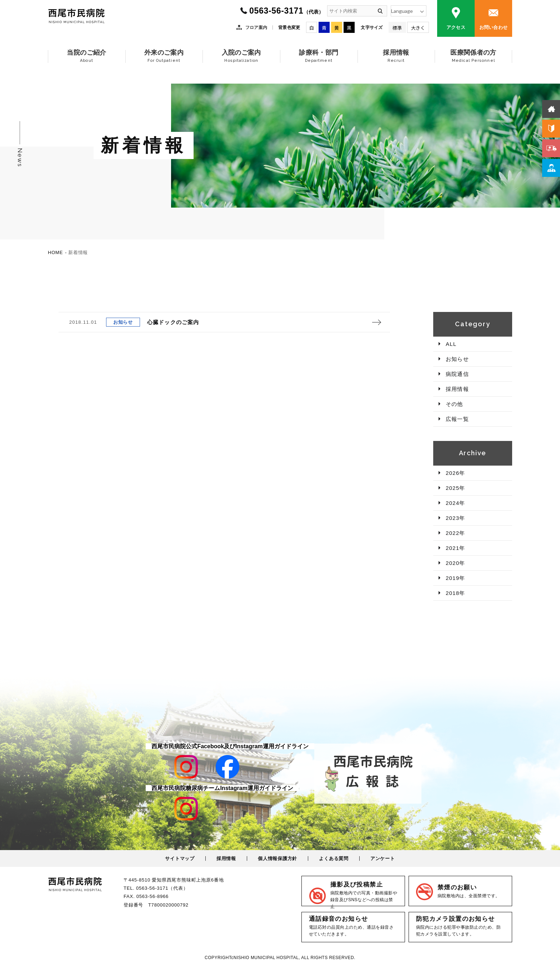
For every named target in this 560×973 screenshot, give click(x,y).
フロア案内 (256, 28)
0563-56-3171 (286, 11)
